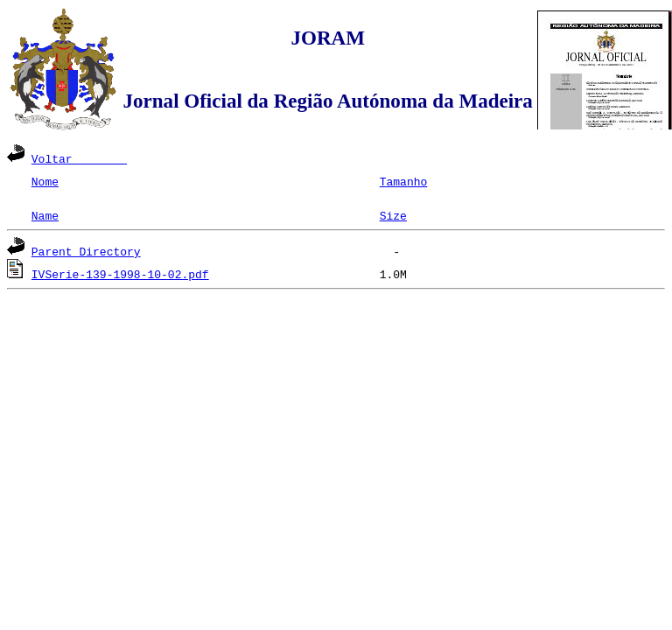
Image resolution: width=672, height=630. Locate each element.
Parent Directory (86, 251)
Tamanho (404, 181)
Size (393, 215)
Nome (45, 181)
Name (45, 215)
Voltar (79, 158)
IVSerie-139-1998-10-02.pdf (120, 274)
